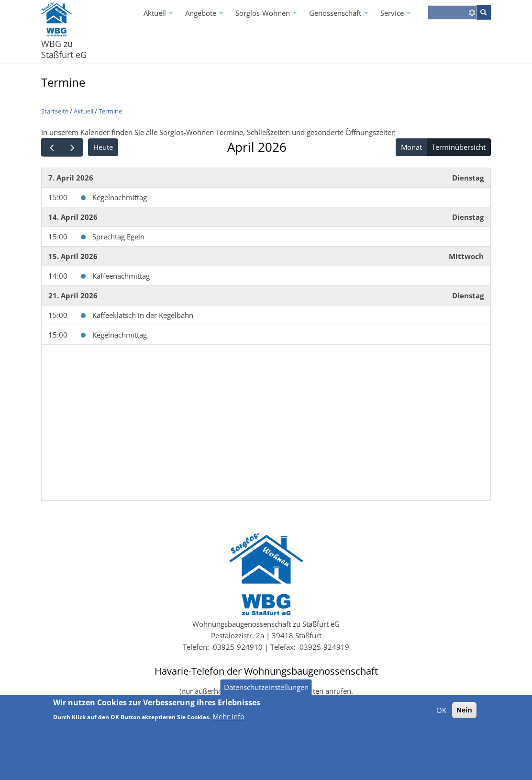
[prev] (52, 147)
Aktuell (160, 16)
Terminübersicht (459, 147)
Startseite (55, 111)
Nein (464, 717)
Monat (411, 147)
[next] (72, 147)
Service (397, 16)
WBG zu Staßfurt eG (64, 49)
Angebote (205, 16)
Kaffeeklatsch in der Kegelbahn (143, 315)
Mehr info (228, 723)
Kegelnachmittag (120, 197)
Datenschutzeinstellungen (266, 694)
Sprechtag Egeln (118, 237)
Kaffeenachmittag (121, 276)
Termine (110, 111)
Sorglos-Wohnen (267, 16)
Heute (103, 147)
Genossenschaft (340, 16)
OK (441, 717)
